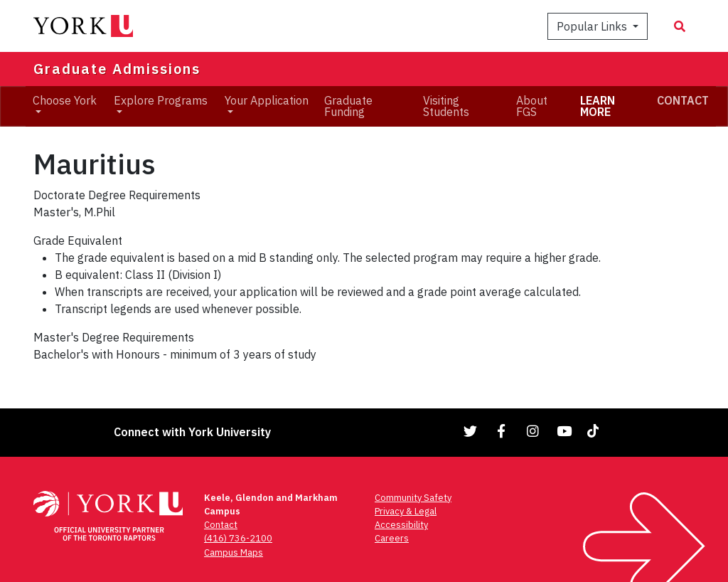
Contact (221, 525)
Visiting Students (446, 106)
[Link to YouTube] (564, 431)
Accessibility (401, 525)
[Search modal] (680, 26)
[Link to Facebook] (502, 431)
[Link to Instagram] (533, 431)
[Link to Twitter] (471, 431)
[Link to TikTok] (596, 431)
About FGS (532, 106)
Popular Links (593, 26)
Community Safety (413, 498)
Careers (392, 538)
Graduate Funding (348, 106)
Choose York (65, 100)
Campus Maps (234, 552)
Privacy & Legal (406, 511)
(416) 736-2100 (238, 538)
